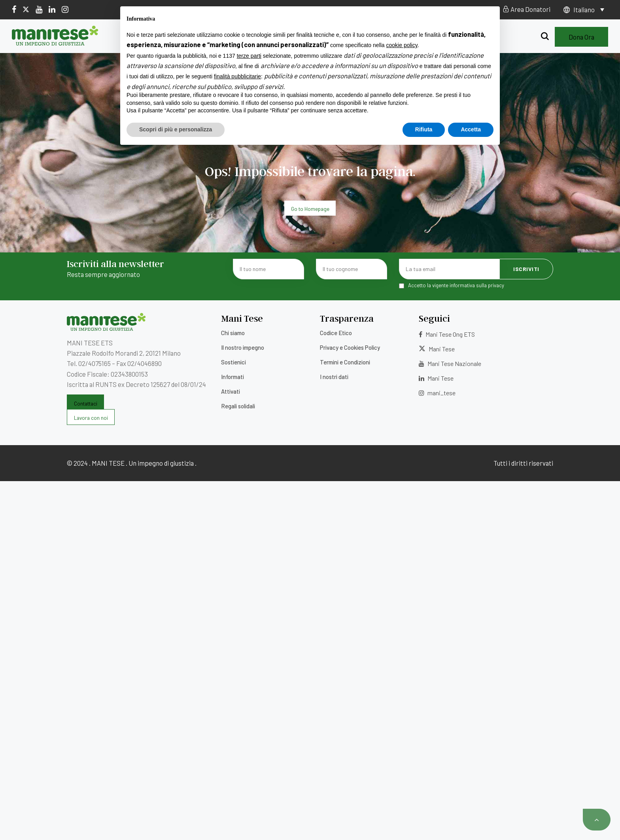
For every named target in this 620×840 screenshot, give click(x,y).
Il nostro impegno (230, 37)
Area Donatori (526, 9)
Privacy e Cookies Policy (350, 347)
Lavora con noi (307, 9)
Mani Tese (437, 349)
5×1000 (266, 9)
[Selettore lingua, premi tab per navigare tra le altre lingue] (589, 9)
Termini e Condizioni (345, 362)
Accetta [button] (471, 818)
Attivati (380, 37)
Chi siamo (172, 37)
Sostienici (291, 37)
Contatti (351, 9)
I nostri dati (334, 377)
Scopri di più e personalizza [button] (176, 818)
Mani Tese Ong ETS (447, 334)
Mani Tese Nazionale (450, 363)
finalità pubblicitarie (237, 766)
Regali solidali (432, 37)
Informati (337, 37)
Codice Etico (336, 333)
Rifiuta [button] (424, 818)
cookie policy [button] (402, 734)
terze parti (249, 745)
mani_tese (437, 393)
